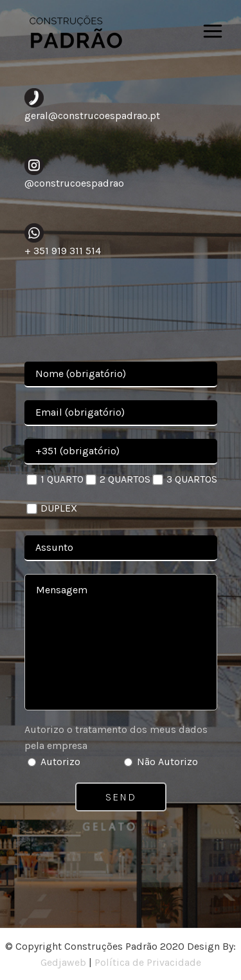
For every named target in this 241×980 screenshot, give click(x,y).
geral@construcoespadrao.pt (92, 116)
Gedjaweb (63, 962)
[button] (26, 954)
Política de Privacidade (148, 962)
